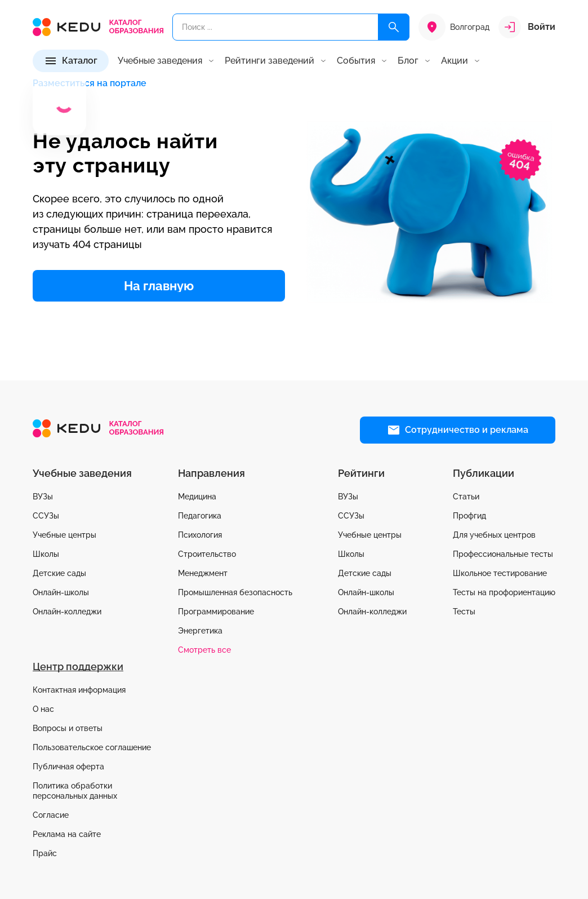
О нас (43, 709)
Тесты (464, 612)
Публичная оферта (68, 767)
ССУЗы (46, 516)
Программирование (216, 612)
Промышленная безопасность (235, 592)
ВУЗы (43, 497)
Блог (408, 61)
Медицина (197, 497)
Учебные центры (64, 535)
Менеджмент (203, 573)
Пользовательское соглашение (92, 747)
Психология (200, 535)
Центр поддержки (78, 666)
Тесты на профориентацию (504, 592)
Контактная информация (79, 690)
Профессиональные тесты (503, 554)
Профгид (469, 516)
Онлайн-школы (61, 592)
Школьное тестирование (500, 573)
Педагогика (200, 516)
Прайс (45, 853)
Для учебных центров (494, 535)
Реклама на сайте (67, 834)
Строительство (207, 554)
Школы (46, 554)
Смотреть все (204, 650)
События (356, 61)
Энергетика (200, 631)
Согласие (51, 815)
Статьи (466, 497)
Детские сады (59, 573)
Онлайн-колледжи (67, 612)
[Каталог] (71, 61)
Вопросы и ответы (68, 728)
